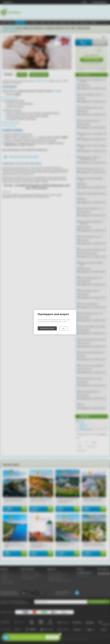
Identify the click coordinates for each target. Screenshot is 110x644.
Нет (63, 328)
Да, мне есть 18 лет (47, 328)
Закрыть (74, 312)
